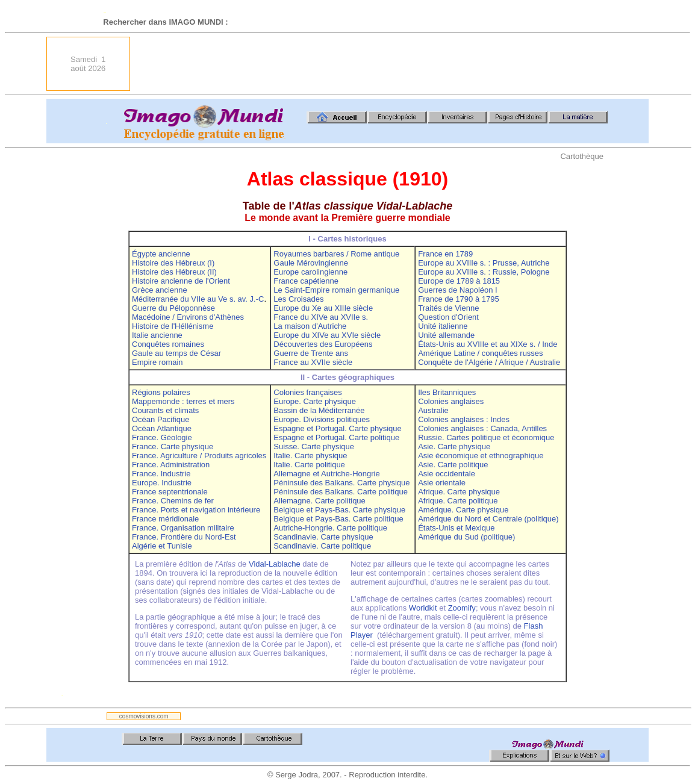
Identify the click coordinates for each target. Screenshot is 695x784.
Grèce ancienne (160, 290)
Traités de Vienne (448, 308)
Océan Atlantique (162, 428)
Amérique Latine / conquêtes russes (480, 353)
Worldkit (423, 608)
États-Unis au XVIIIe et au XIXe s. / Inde (488, 344)
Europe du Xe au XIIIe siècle (323, 308)
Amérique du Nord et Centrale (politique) (488, 519)
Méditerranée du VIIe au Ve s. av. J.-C (198, 299)
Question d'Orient (448, 317)
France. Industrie (161, 474)
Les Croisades (298, 299)
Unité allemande (446, 335)
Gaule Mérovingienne (311, 263)
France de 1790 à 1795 (458, 299)
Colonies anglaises (451, 401)
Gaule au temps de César (176, 353)
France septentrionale (170, 492)
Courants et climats (165, 410)
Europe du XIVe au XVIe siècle (327, 335)
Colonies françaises (307, 392)
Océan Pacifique (161, 419)
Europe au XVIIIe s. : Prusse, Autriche (484, 263)
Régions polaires (161, 392)
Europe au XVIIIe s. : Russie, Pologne (484, 272)
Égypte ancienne (161, 254)
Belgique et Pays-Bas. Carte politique (338, 519)
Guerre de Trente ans (311, 353)
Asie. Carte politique (453, 465)
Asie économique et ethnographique (481, 456)
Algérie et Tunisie (162, 546)
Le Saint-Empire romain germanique (336, 290)
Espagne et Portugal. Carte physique (337, 428)
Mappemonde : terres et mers (183, 401)
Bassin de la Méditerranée (319, 410)
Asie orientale (442, 483)
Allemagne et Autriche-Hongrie (326, 474)
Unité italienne (443, 326)
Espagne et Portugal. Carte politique (336, 437)
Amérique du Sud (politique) (466, 537)
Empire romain (157, 362)
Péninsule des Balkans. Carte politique (341, 492)
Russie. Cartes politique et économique (486, 437)
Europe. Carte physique (315, 401)
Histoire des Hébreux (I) (173, 263)
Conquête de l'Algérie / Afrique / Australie (489, 362)
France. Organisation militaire (183, 528)
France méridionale (165, 519)
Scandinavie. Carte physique (323, 537)
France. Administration (171, 465)
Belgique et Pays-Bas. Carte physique (339, 510)
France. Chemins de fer (173, 501)
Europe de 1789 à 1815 (459, 281)
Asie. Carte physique (454, 446)
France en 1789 (445, 254)
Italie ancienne (157, 335)
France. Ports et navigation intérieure (196, 510)
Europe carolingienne (310, 272)
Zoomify (462, 608)
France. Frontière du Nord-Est (184, 537)
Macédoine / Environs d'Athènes (188, 317)
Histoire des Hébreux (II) (174, 272)
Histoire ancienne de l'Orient (181, 281)
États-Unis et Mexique (456, 528)
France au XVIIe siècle (313, 362)
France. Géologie (162, 437)
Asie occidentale (447, 474)
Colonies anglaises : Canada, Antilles (482, 428)
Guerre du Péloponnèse (173, 308)
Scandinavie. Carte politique (322, 546)
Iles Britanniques (447, 392)
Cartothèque (582, 156)
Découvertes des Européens (323, 344)
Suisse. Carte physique (314, 446)
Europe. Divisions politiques (322, 419)
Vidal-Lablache (275, 564)
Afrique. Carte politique (458, 501)
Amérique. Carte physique (463, 510)
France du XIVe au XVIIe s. (321, 317)
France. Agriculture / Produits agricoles (199, 456)
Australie (433, 410)
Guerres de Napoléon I (458, 290)
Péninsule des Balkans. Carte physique (341, 483)
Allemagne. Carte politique (319, 501)
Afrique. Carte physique (459, 492)
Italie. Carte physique (310, 456)
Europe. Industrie (162, 483)
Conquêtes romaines (168, 344)
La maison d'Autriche (310, 326)
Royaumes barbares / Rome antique (336, 254)
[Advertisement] (429, 64)
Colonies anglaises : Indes (464, 419)
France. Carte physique (173, 446)
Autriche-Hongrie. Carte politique (330, 528)
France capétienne (306, 281)
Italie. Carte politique (309, 465)
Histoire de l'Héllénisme (173, 326)
